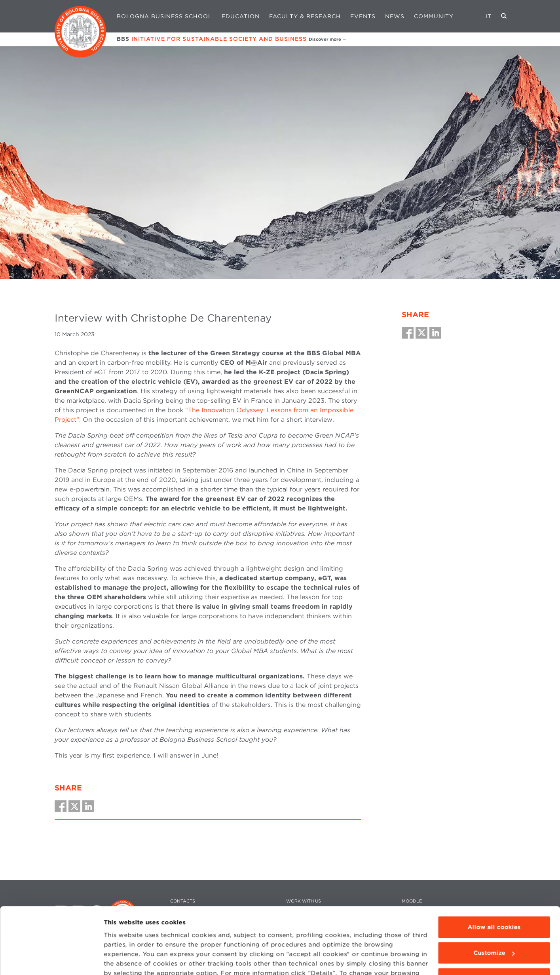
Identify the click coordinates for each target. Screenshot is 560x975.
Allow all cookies (494, 882)
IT (489, 16)
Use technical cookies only (494, 934)
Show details (123, 960)
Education (241, 16)
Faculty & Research (305, 16)
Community (434, 16)
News (395, 16)
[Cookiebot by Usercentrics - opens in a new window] (51, 960)
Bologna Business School (164, 16)
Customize (494, 908)
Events (363, 16)
